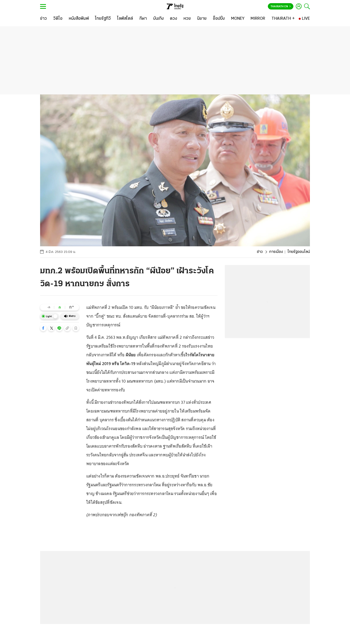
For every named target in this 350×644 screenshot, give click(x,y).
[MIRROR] (258, 19)
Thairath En (281, 7)
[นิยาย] (202, 19)
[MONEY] (238, 19)
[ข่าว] (44, 19)
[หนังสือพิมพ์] (79, 19)
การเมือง (276, 252)
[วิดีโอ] (58, 19)
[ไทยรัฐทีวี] (103, 19)
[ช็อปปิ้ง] (219, 19)
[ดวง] (174, 19)
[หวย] (187, 19)
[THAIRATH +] (283, 19)
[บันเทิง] (158, 19)
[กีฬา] (143, 19)
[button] (43, 328)
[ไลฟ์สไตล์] (125, 19)
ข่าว (260, 252)
